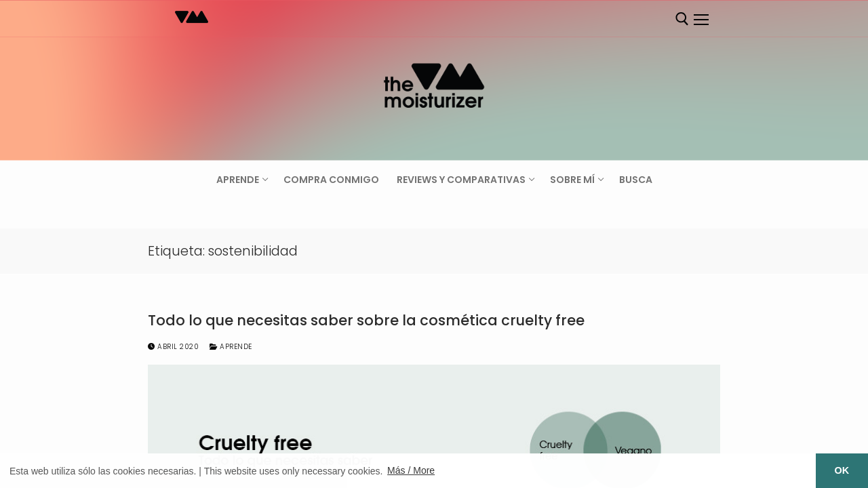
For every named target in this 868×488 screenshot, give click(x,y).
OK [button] (842, 470)
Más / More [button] (411, 470)
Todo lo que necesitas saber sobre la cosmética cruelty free (366, 321)
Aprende (231, 347)
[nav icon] (701, 20)
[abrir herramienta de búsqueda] (682, 19)
